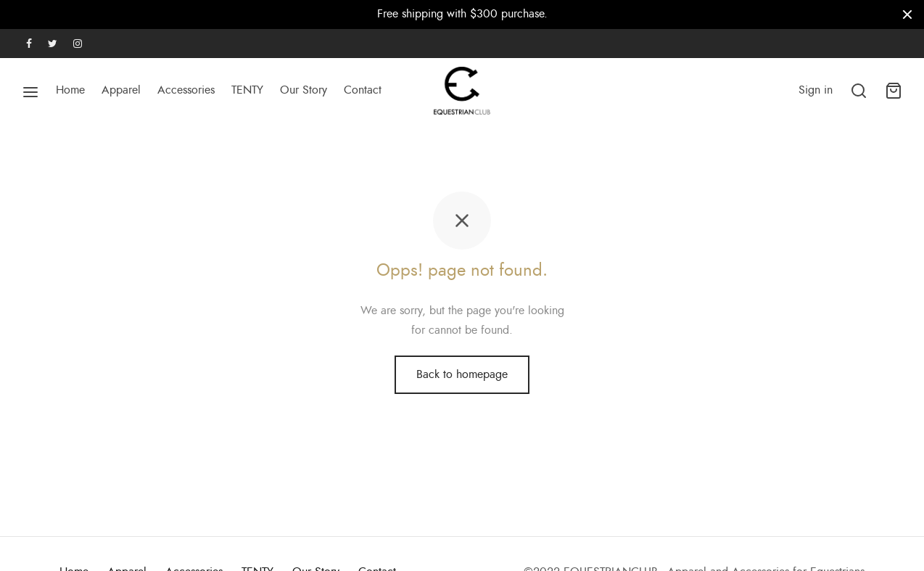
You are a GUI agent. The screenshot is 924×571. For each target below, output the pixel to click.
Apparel (121, 90)
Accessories (186, 90)
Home (70, 90)
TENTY (247, 90)
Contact (363, 90)
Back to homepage (462, 374)
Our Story (304, 90)
